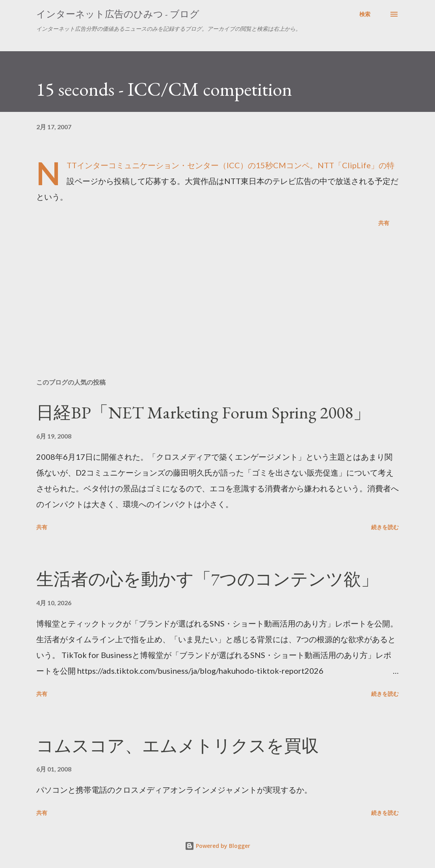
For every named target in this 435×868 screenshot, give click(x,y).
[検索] (365, 14)
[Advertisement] (217, 310)
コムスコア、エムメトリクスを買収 (178, 746)
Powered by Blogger (217, 846)
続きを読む (385, 527)
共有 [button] (384, 223)
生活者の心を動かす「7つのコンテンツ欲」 (207, 579)
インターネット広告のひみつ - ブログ (118, 14)
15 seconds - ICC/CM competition (164, 89)
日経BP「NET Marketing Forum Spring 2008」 (203, 412)
